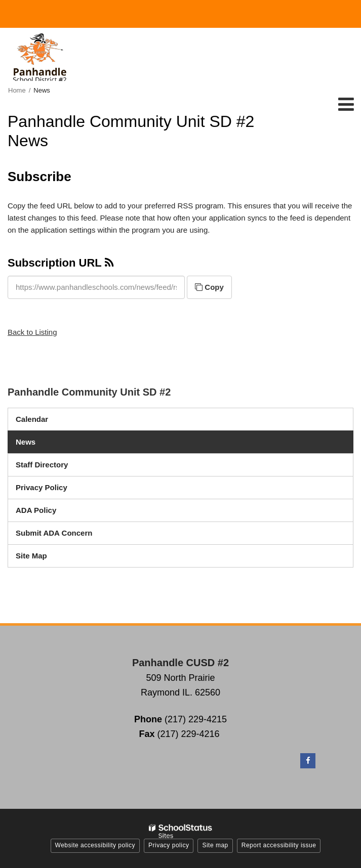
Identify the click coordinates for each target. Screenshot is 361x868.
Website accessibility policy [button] (95, 845)
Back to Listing (32, 332)
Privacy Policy (42, 487)
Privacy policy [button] (169, 845)
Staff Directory (42, 465)
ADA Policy (36, 510)
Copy (209, 287)
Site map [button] (215, 845)
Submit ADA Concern (54, 533)
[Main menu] (346, 104)
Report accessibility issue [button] (279, 845)
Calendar (32, 419)
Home (17, 90)
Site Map (31, 556)
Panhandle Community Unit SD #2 (89, 392)
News (26, 442)
